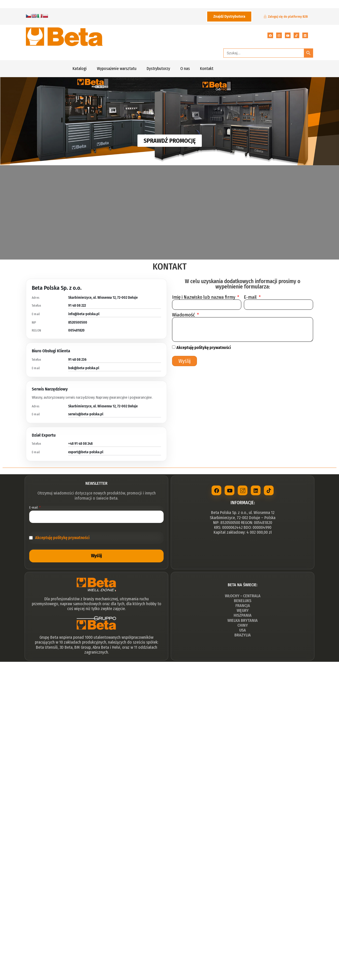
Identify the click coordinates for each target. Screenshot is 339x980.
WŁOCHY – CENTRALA (243, 596)
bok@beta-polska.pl (84, 368)
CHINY (243, 626)
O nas (185, 69)
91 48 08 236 (77, 360)
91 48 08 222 (77, 306)
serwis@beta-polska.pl (86, 414)
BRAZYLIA (243, 636)
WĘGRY (243, 611)
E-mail (251, 297)
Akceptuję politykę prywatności (204, 348)
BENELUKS (243, 601)
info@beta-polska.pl (84, 314)
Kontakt (207, 69)
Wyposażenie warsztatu (117, 69)
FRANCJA (243, 606)
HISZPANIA (243, 616)
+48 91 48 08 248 (80, 444)
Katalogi (80, 69)
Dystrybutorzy (158, 69)
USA (243, 631)
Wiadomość (184, 315)
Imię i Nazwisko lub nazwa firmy (204, 297)
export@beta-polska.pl (86, 452)
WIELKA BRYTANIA (243, 621)
